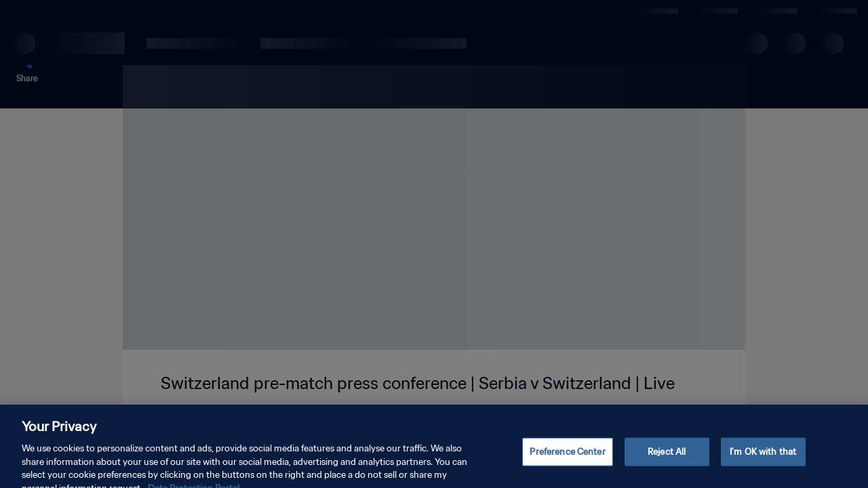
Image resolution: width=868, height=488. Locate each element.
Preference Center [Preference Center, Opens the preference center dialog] (567, 459)
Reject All (667, 459)
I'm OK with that (763, 459)
